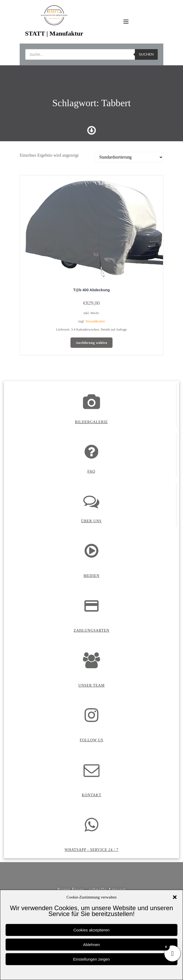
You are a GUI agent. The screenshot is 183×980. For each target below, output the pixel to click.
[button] (175, 897)
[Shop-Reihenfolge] (129, 157)
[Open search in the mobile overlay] (91, 54)
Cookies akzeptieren (91, 930)
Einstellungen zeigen (91, 959)
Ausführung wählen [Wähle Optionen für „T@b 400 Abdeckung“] (92, 343)
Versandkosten (95, 321)
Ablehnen (91, 945)
